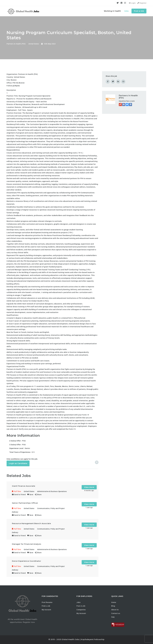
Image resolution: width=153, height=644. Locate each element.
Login (132, 3)
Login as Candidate (18, 463)
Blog (113, 606)
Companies (81, 610)
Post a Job (139, 11)
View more (89, 487)
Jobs (127, 11)
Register (142, 3)
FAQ (113, 617)
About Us (115, 610)
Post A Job (81, 606)
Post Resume (47, 602)
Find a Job (46, 606)
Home (114, 602)
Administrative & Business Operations (52, 491)
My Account (46, 610)
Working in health (112, 11)
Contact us (116, 613)
